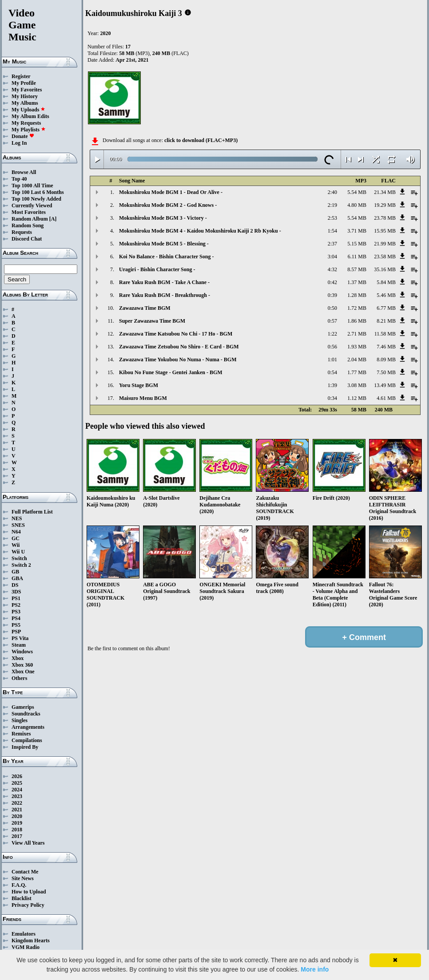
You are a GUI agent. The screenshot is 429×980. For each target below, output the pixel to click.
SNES (18, 525)
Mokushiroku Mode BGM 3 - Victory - (163, 218)
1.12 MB (357, 398)
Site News (23, 878)
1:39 (332, 385)
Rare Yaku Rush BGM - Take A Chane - (164, 282)
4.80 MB (357, 205)
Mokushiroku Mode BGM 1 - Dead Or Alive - (171, 192)
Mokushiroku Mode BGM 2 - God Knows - (168, 205)
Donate (23, 136)
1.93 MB (357, 347)
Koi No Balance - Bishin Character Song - (166, 257)
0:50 (332, 308)
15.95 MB (385, 231)
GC (16, 538)
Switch (19, 558)
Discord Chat (27, 239)
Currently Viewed (32, 205)
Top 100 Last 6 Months (38, 192)
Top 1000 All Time (32, 186)
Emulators (24, 934)
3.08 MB (357, 385)
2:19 (332, 205)
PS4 (16, 618)
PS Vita (20, 638)
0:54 (332, 372)
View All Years (28, 843)
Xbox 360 (22, 665)
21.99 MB (385, 244)
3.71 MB (357, 231)
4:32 (332, 269)
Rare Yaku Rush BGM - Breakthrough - (165, 295)
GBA (17, 578)
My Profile (24, 83)
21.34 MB (385, 192)
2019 (17, 823)
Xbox (18, 658)
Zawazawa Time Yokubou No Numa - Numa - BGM (178, 360)
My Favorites (27, 90)
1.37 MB (357, 282)
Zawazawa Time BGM (145, 308)
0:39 (332, 295)
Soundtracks (26, 714)
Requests (22, 232)
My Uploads (28, 110)
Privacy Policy (28, 905)
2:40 (332, 192)
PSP (16, 632)
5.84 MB (386, 282)
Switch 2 (21, 565)
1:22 (332, 334)
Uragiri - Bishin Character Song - (157, 269)
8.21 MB (386, 321)
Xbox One (23, 672)
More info (315, 969)
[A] (53, 219)
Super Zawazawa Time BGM (152, 321)
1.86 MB (357, 321)
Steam (19, 645)
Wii (16, 545)
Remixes (21, 734)
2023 (17, 796)
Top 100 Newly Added (36, 199)
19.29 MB (385, 205)
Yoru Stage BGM (139, 385)
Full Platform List (32, 512)
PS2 (16, 605)
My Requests (26, 123)
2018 (17, 830)
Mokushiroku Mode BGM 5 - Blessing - (164, 244)
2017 (17, 836)
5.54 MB (357, 192)
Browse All (24, 172)
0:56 (332, 347)
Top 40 (19, 179)
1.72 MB (357, 308)
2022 (17, 803)
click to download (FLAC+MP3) (201, 140)
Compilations (27, 740)
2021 (17, 810)
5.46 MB (386, 295)
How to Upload (29, 892)
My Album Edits (30, 116)
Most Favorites (29, 212)
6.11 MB (357, 257)
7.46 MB (386, 347)
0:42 (332, 282)
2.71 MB (357, 334)
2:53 (332, 218)
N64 (16, 532)
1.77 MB (357, 372)
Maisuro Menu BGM (143, 398)
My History (25, 96)
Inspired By (25, 747)
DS (15, 585)
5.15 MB (357, 244)
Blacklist (22, 898)
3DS (16, 592)
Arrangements (28, 727)
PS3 (16, 612)
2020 (17, 816)
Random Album (30, 219)
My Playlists (29, 130)
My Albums (25, 103)
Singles (20, 720)
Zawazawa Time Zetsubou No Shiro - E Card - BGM (179, 347)
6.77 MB (386, 308)
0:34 (332, 398)
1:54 (332, 231)
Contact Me (25, 872)
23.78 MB (385, 218)
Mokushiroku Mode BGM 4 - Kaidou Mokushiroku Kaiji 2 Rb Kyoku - (200, 231)
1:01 (332, 360)
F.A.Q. (19, 885)
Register (21, 76)
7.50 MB (386, 372)
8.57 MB (357, 269)
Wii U (18, 552)
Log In (19, 143)
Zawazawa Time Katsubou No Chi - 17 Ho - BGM (176, 334)
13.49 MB (385, 385)
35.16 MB (385, 269)
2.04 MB (357, 360)
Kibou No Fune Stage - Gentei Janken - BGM (171, 372)
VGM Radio (26, 947)
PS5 (16, 625)
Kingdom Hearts (31, 940)
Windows (22, 652)
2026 (17, 776)
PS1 (16, 598)
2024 (17, 790)
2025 (17, 783)
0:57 (332, 321)
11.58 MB (385, 334)
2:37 (332, 244)
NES (17, 518)
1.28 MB (357, 295)
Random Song (28, 225)
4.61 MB (386, 398)
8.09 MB (386, 360)
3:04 (332, 257)
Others (19, 678)
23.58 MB (385, 257)
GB (15, 572)
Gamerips (23, 707)
